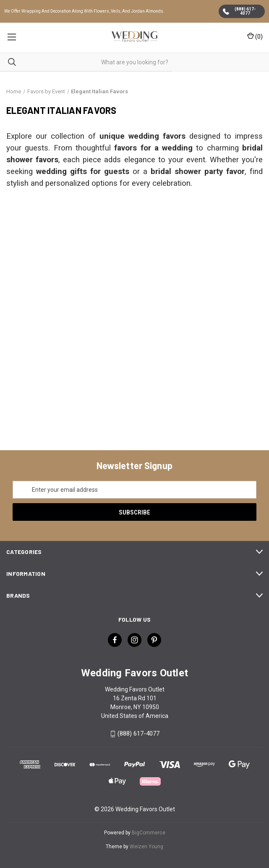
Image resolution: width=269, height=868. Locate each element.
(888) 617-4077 (239, 11)
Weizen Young (146, 847)
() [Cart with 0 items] (255, 36)
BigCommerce (149, 833)
